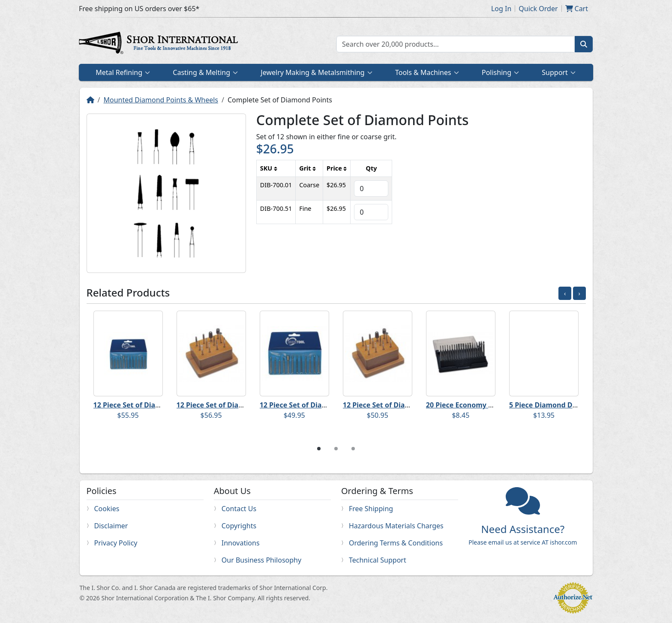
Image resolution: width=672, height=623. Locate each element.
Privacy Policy (116, 543)
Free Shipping (371, 509)
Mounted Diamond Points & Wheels (161, 100)
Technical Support (378, 560)
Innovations (241, 543)
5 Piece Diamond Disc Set (552, 405)
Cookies (107, 509)
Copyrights (239, 526)
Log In (501, 9)
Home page (160, 44)
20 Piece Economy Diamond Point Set (489, 405)
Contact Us (239, 509)
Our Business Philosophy (261, 560)
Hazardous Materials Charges (396, 526)
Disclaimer (111, 526)
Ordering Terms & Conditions (396, 543)
